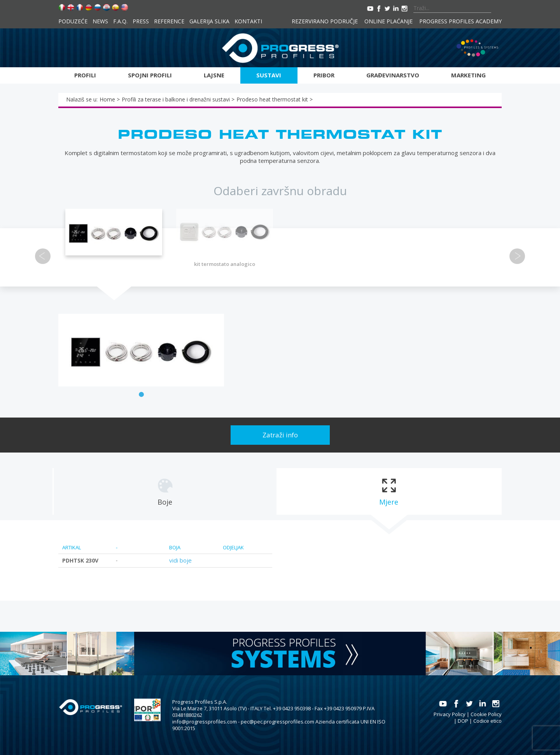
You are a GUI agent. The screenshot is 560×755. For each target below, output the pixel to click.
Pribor (324, 75)
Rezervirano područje (325, 21)
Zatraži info (280, 435)
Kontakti (248, 21)
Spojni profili (150, 75)
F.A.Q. (120, 21)
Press (141, 21)
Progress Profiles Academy (460, 21)
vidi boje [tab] (180, 560)
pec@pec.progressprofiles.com (277, 722)
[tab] (165, 491)
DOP (463, 721)
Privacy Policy (450, 714)
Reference (169, 21)
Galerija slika (209, 21)
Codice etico (487, 721)
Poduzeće (73, 21)
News (100, 21)
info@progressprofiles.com (205, 722)
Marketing (468, 75)
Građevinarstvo (393, 75)
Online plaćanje (388, 21)
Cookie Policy (486, 714)
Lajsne (214, 75)
